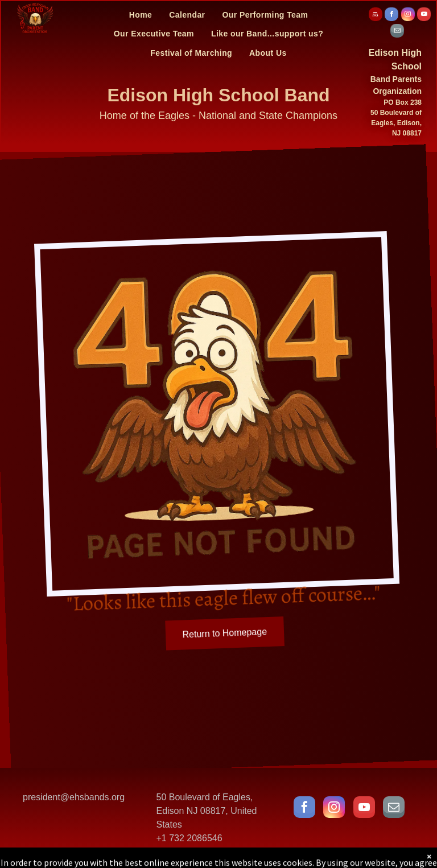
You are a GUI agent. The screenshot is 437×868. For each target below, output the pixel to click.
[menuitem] (141, 15)
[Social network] (376, 16)
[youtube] (424, 16)
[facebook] (391, 16)
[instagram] (408, 16)
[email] (397, 32)
